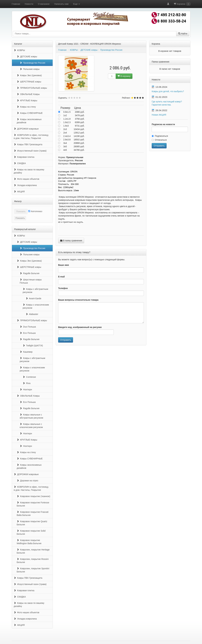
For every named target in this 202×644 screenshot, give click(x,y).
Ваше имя (63, 265)
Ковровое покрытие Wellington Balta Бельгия (29, 542)
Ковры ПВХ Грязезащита (28, 144)
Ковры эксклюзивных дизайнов (29, 121)
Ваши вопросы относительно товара (78, 300)
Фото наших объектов (27, 179)
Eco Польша (28, 333)
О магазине (44, 4)
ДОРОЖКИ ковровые (26, 129)
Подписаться (160, 136)
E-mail (61, 277)
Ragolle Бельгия (30, 273)
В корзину (124, 76)
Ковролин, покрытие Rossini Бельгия (33, 561)
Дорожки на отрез (28, 481)
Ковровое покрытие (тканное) (34, 496)
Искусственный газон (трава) (30, 151)
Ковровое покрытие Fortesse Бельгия (33, 504)
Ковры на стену (26, 107)
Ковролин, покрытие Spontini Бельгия (33, 570)
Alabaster (32, 314)
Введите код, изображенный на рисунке (80, 327)
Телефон (63, 288)
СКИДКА (20, 163)
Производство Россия (33, 63)
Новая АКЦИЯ (159, 115)
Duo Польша (28, 327)
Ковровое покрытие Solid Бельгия (31, 532)
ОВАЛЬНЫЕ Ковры (28, 94)
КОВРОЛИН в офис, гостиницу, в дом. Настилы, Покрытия (31, 137)
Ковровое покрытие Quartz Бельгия (32, 523)
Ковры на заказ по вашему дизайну (29, 171)
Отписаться (159, 140)
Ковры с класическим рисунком (32, 369)
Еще (76, 4)
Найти (183, 34)
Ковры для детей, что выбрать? (168, 91)
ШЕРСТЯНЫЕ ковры (29, 82)
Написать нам (61, 4)
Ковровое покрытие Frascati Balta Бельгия (33, 514)
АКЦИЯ (19, 192)
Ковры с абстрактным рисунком (35, 291)
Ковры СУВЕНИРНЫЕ (30, 113)
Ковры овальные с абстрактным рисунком (31, 416)
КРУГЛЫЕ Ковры (27, 100)
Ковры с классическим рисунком (36, 306)
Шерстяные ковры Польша (31, 281)
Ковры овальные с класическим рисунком (31, 426)
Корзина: (182, 4)
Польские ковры (30, 69)
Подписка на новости (163, 124)
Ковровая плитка (24, 157)
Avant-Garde (34, 298)
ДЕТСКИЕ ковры (27, 57)
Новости (29, 4)
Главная (16, 4)
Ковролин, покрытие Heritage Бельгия (33, 551)
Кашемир (26, 352)
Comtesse (29, 377)
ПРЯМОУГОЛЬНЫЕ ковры (32, 88)
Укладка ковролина (25, 185)
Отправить (66, 340)
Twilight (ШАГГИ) (33, 346)
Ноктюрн (26, 390)
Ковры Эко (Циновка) (29, 75)
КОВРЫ (19, 50)
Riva (27, 383)
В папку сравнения (71, 241)
